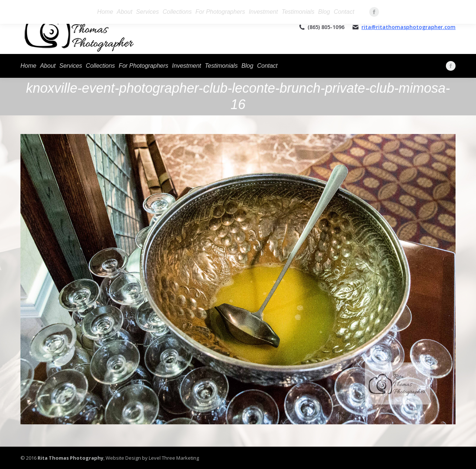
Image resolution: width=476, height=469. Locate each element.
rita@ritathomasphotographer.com (409, 27)
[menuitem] (28, 66)
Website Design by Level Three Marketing (152, 458)
